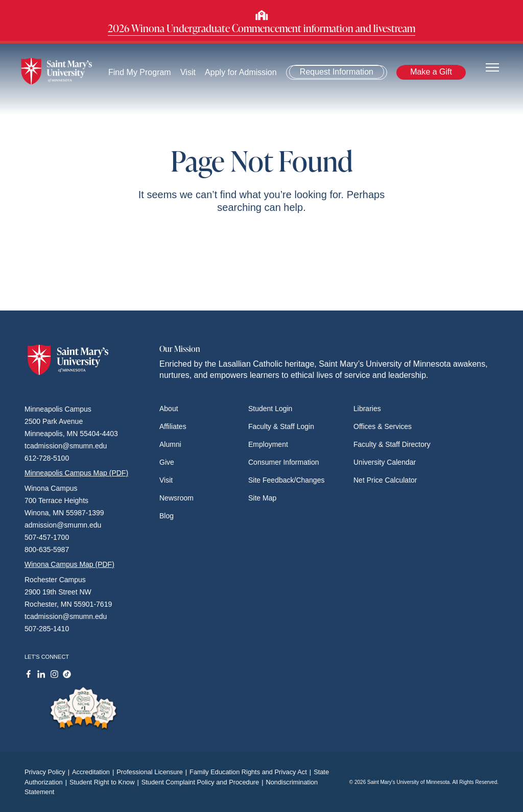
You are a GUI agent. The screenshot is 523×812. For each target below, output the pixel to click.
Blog (167, 516)
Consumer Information (284, 462)
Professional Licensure (153, 772)
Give (167, 462)
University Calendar (385, 462)
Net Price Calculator (385, 480)
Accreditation (94, 772)
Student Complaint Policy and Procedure (204, 782)
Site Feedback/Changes (286, 480)
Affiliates (173, 426)
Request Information (337, 72)
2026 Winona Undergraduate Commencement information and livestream (261, 28)
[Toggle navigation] (492, 67)
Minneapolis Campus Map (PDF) (76, 473)
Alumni (170, 444)
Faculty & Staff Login (281, 426)
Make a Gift (431, 72)
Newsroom (176, 498)
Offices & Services (383, 426)
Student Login (270, 409)
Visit (188, 72)
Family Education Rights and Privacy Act (252, 772)
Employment (268, 444)
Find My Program (140, 72)
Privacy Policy (48, 772)
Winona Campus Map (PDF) (69, 564)
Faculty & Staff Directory (392, 444)
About (169, 409)
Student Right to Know (105, 782)
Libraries (367, 409)
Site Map (262, 498)
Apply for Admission (241, 72)
